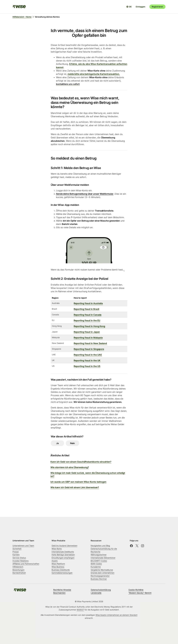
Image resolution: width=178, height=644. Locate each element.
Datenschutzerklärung (101, 590)
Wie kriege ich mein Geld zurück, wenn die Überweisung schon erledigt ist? (88, 475)
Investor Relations (21, 561)
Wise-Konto (57, 549)
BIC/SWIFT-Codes (99, 561)
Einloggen (141, 7)
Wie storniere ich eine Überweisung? (70, 467)
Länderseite (96, 593)
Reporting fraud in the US (87, 366)
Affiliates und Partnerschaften (26, 564)
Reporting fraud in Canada (88, 315)
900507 (80, 610)
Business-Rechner (99, 579)
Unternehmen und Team (23, 546)
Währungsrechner (99, 555)
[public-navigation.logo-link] (20, 591)
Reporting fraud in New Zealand (90, 343)
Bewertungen (18, 570)
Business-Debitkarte (61, 570)
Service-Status (19, 558)
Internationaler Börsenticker (103, 558)
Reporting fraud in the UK (87, 360)
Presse (16, 552)
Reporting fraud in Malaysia (88, 338)
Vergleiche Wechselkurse (102, 570)
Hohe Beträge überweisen (63, 555)
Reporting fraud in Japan (87, 332)
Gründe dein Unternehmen (102, 573)
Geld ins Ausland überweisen (64, 546)
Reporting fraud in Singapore (89, 349)
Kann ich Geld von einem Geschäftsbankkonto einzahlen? (81, 462)
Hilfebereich (18, 567)
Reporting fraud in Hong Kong (89, 326)
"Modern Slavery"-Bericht (140, 593)
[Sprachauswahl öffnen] (129, 7)
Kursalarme (96, 567)
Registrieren (157, 7)
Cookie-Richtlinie (136, 590)
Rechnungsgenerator (100, 576)
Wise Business (58, 567)
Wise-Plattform (58, 564)
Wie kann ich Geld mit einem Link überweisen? (75, 487)
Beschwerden (59, 593)
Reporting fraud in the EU (87, 320)
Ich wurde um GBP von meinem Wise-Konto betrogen (78, 482)
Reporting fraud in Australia (88, 303)
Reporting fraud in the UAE (88, 355)
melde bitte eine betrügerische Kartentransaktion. (94, 74)
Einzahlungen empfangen (63, 558)
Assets (55, 561)
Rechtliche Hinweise (62, 590)
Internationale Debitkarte (63, 552)
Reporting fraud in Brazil (86, 309)
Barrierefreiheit (19, 573)
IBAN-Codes (96, 564)
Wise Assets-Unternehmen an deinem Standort (116, 615)
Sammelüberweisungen (62, 573)
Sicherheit (17, 549)
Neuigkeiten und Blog (100, 546)
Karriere (16, 555)
